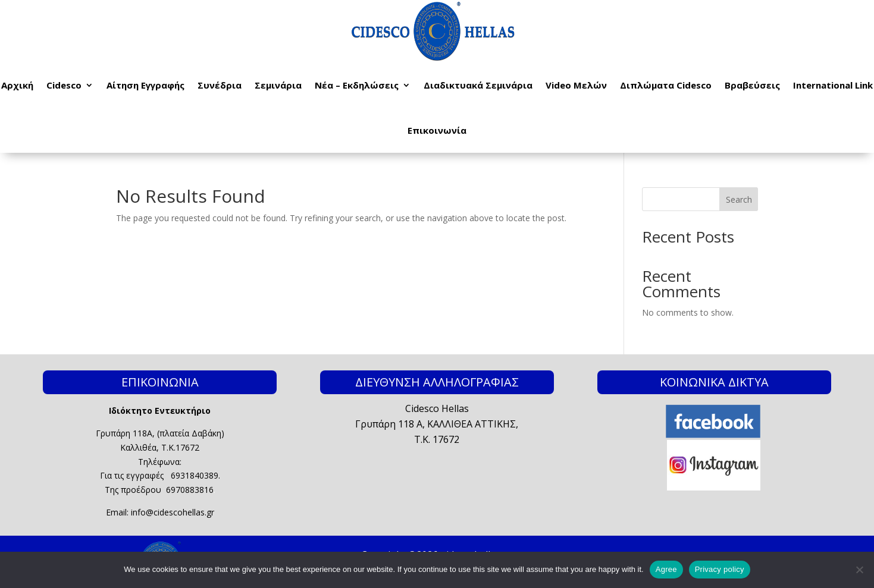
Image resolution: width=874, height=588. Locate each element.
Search (739, 199)
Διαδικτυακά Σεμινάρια (478, 85)
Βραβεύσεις (752, 85)
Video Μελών (576, 85)
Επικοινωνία (437, 130)
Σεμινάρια (278, 85)
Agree (666, 569)
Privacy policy (720, 569)
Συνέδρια (220, 85)
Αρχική (17, 85)
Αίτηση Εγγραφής (145, 85)
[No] (859, 570)
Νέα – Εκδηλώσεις (357, 85)
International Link (833, 85)
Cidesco (64, 85)
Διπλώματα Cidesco (666, 85)
